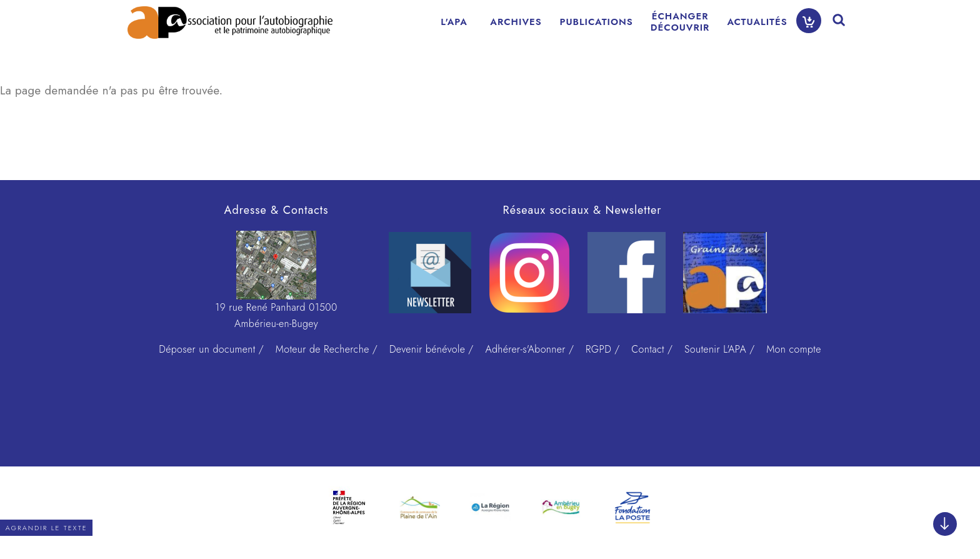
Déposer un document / (211, 349)
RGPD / (603, 349)
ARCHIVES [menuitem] (516, 22)
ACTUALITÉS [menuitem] (757, 22)
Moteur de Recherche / (327, 349)
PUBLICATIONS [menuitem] (597, 22)
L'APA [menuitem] (454, 22)
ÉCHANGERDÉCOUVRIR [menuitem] (680, 22)
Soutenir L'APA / (719, 349)
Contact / (652, 349)
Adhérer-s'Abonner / (529, 349)
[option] (349, 508)
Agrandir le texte (47, 528)
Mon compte (794, 349)
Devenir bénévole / (432, 349)
